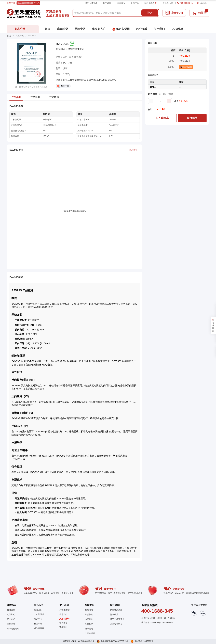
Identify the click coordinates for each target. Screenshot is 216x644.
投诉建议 (63, 623)
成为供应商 (39, 628)
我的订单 (107, 3)
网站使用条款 (116, 610)
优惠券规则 (90, 633)
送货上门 (38, 610)
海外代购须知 (13, 629)
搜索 (150, 13)
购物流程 (11, 610)
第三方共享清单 (117, 619)
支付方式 (11, 615)
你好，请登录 (91, 3)
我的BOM (121, 3)
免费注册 (11, 3)
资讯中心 (38, 619)
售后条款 (89, 615)
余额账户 (89, 624)
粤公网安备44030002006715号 (115, 641)
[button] (64, 627)
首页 (9, 36)
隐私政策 (114, 615)
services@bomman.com (162, 622)
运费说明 (11, 624)
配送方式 (11, 619)
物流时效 (89, 619)
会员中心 (135, 3)
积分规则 (89, 629)
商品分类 (20, 36)
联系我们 (63, 615)
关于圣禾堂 (64, 610)
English (202, 3)
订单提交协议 (116, 624)
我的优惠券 (151, 3)
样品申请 (38, 624)
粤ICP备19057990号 (144, 641)
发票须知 (89, 610)
